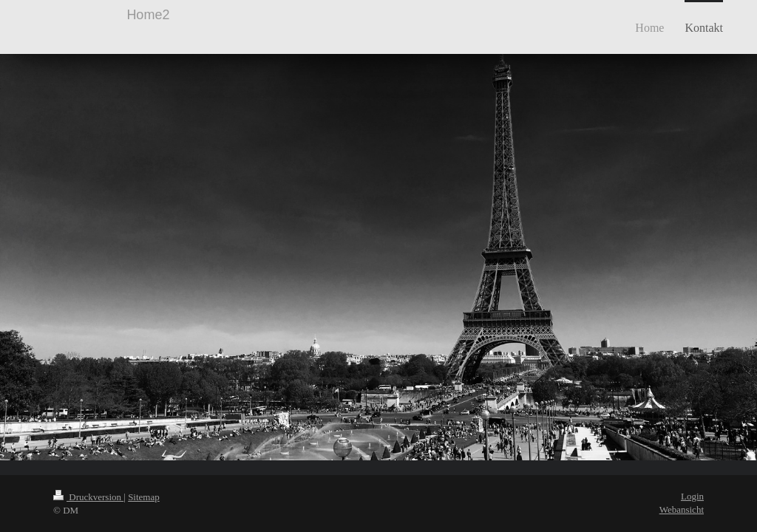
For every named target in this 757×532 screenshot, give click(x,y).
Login (692, 496)
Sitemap (144, 497)
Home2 (148, 15)
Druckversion (88, 497)
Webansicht (682, 509)
